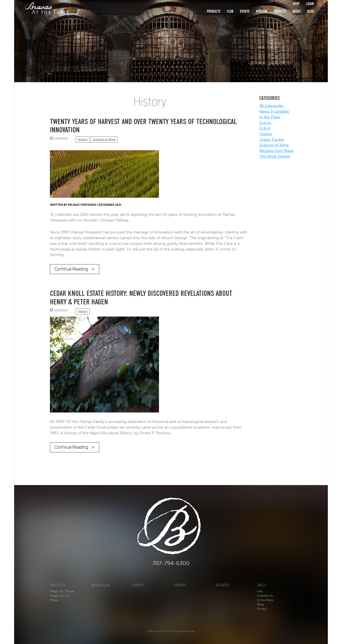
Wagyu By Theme (62, 591)
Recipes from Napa (276, 151)
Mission (262, 11)
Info (260, 591)
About (297, 11)
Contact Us (265, 596)
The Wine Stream (275, 156)
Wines (54, 600)
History (83, 139)
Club (230, 11)
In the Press (270, 117)
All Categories (271, 106)
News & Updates (274, 111)
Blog (311, 11)
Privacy (262, 609)
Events (245, 11)
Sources (280, 11)
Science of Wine (104, 139)
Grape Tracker (272, 140)
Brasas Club (100, 585)
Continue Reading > (75, 269)
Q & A (265, 128)
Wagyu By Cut (60, 596)
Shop (296, 4)
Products (214, 11)
